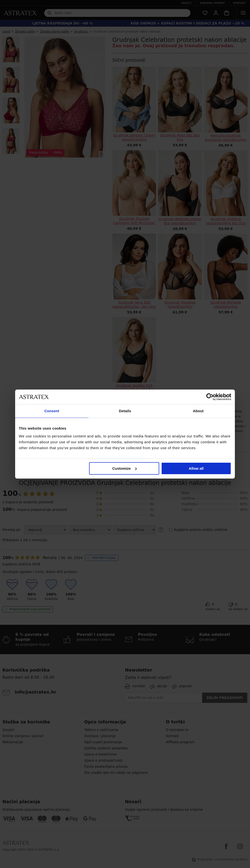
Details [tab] (125, 411)
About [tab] (198, 411)
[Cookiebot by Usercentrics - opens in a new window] (210, 397)
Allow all (196, 468)
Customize (125, 468)
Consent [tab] (52, 411)
